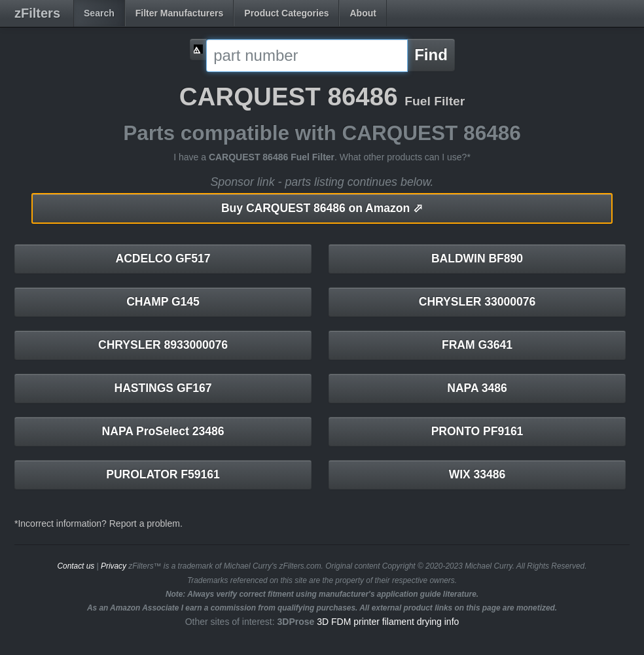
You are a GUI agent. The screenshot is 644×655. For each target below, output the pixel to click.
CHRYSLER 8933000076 (163, 345)
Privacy (114, 566)
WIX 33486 (477, 474)
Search (99, 13)
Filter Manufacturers (180, 13)
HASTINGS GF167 (163, 388)
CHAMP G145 (163, 302)
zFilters (37, 13)
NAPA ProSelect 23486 (163, 431)
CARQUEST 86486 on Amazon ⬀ (322, 208)
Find (431, 55)
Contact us (76, 566)
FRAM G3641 (477, 345)
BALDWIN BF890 (477, 258)
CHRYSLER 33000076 (477, 302)
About (363, 13)
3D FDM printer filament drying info (388, 622)
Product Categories (286, 13)
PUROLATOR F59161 (163, 474)
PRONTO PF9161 (477, 431)
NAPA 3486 (477, 388)
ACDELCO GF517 (163, 258)
